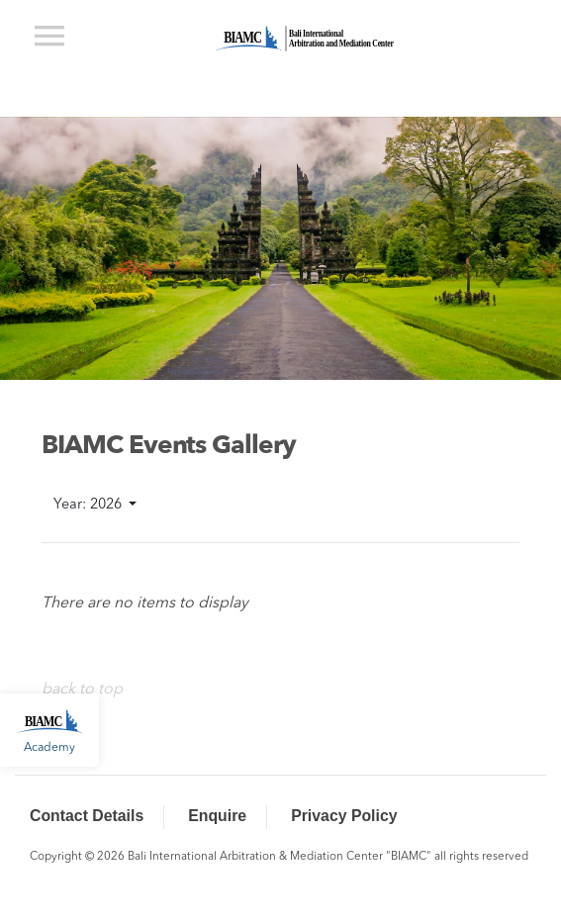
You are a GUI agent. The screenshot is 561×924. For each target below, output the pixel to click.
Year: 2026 (90, 505)
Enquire (217, 816)
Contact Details (87, 816)
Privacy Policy (344, 816)
